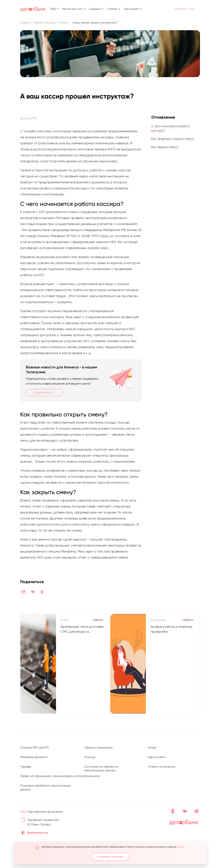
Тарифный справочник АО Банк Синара (43, 820)
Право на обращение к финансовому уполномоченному (62, 772)
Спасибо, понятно (110, 857)
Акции (152, 744)
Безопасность (38, 833)
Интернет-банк (183, 9)
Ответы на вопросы (162, 763)
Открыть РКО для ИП (35, 744)
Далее (181, 847)
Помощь (90, 753)
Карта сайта (157, 753)
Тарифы (26, 763)
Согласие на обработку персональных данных (102, 764)
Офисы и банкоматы (99, 744)
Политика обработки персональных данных (36, 783)
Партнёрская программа (46, 807)
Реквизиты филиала (34, 753)
